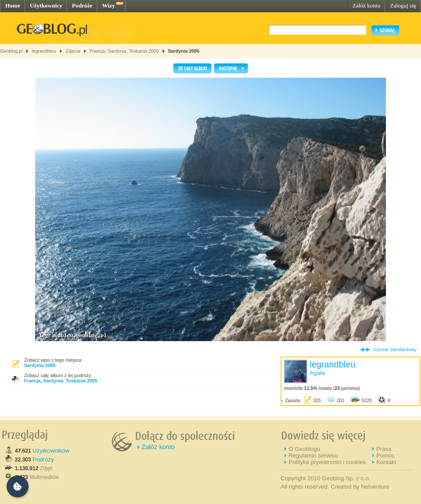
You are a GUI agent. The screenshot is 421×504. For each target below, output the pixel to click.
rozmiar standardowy (395, 349)
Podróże (82, 5)
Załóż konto (366, 5)
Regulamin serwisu (313, 455)
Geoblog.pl (11, 51)
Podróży (43, 459)
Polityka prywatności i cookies (327, 462)
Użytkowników (51, 451)
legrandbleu (44, 51)
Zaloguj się (403, 5)
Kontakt (386, 462)
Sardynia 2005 (184, 51)
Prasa (384, 449)
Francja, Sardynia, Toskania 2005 (124, 51)
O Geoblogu (304, 449)
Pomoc (385, 455)
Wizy (109, 5)
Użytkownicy (46, 5)
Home (13, 5)
